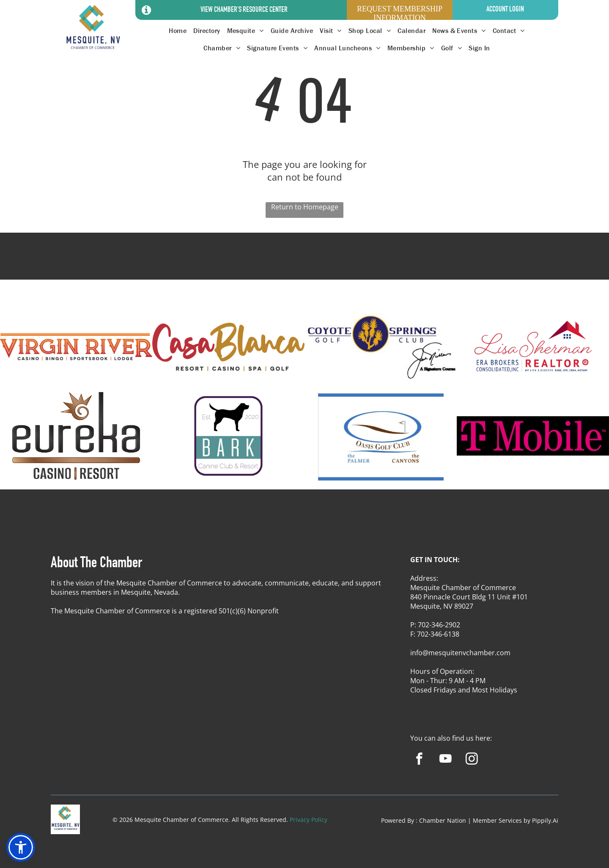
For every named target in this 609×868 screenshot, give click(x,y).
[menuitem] (178, 31)
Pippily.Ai (545, 820)
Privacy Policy (309, 820)
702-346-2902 (439, 625)
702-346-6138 (438, 634)
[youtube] (446, 760)
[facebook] (419, 760)
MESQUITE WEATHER (304, 264)
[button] (21, 847)
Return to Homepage (305, 207)
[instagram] (472, 760)
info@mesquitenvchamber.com (460, 653)
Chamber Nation (443, 820)
